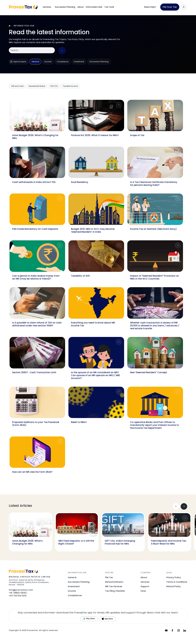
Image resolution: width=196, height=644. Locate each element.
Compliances (75, 595)
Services (48, 7)
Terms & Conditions (177, 582)
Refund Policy (174, 586)
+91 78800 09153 (18, 593)
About (80, 7)
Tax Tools (109, 7)
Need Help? (150, 7)
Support (145, 586)
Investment (79, 62)
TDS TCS (54, 86)
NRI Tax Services (114, 586)
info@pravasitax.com (21, 590)
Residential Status (37, 86)
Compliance (63, 62)
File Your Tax (170, 7)
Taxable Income (70, 86)
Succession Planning (65, 7)
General (35, 62)
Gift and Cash (17, 86)
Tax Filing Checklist (115, 591)
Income (48, 62)
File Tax (109, 577)
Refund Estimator (114, 582)
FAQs (143, 591)
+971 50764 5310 (18, 596)
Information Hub (94, 7)
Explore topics (18, 62)
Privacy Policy (174, 577)
